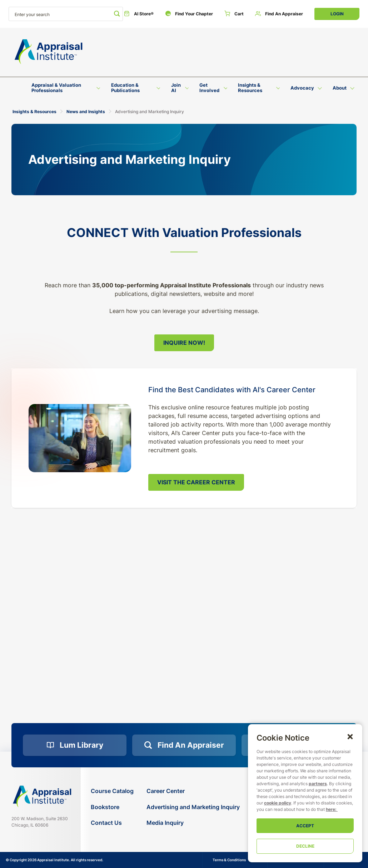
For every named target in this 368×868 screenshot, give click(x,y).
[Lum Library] (75, 745)
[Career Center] (193, 791)
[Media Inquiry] (193, 823)
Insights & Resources (34, 112)
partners (318, 784)
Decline (305, 846)
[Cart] (234, 14)
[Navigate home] (42, 796)
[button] (350, 736)
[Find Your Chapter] (189, 14)
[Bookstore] (112, 807)
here (330, 809)
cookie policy (278, 803)
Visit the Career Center (196, 482)
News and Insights (86, 112)
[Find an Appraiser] (279, 14)
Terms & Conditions (229, 860)
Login (337, 14)
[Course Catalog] (112, 791)
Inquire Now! (184, 343)
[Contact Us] (112, 823)
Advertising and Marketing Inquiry (150, 112)
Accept (305, 826)
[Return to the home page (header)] (49, 52)
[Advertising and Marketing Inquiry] (193, 807)
